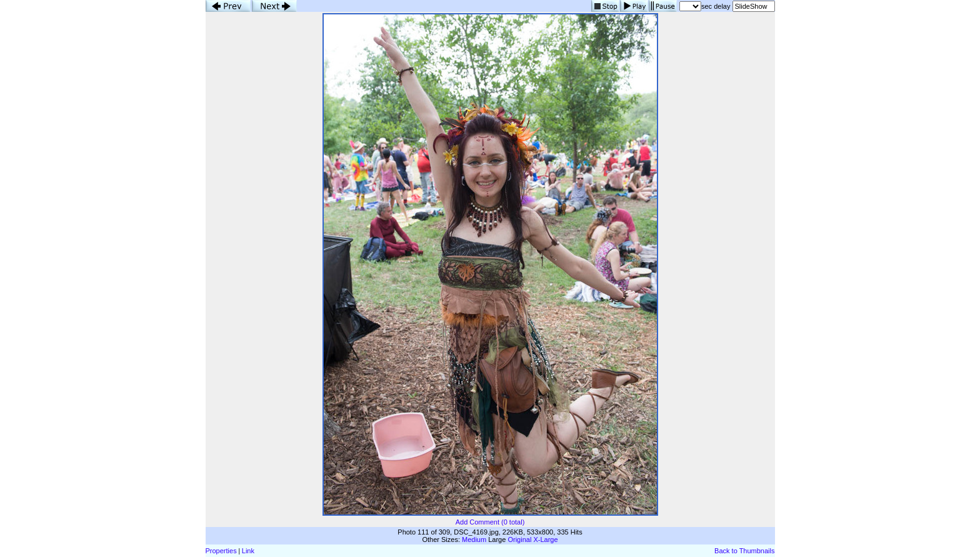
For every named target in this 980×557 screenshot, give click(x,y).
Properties (221, 551)
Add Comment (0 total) (490, 522)
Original (519, 539)
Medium (474, 539)
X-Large (545, 539)
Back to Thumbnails (744, 551)
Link (248, 551)
